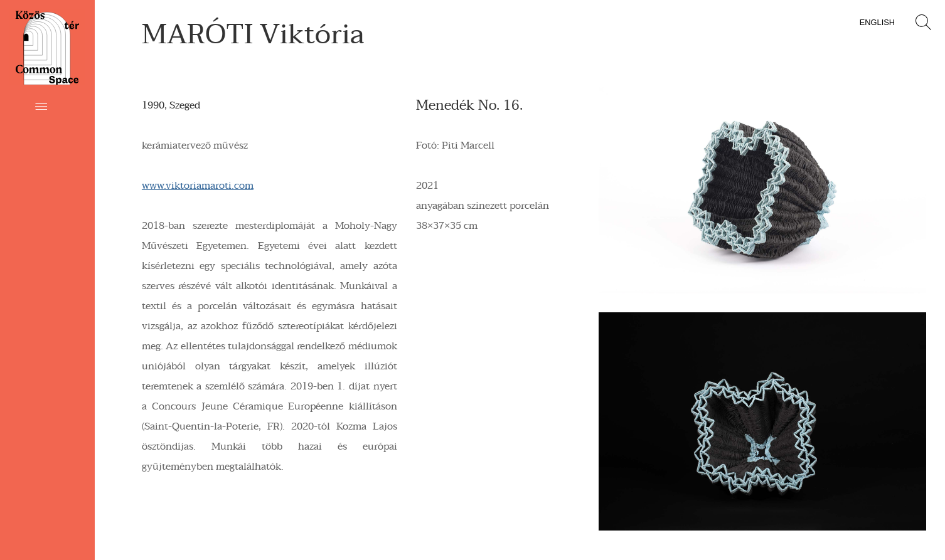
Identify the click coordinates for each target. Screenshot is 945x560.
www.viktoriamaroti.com (198, 186)
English (877, 22)
